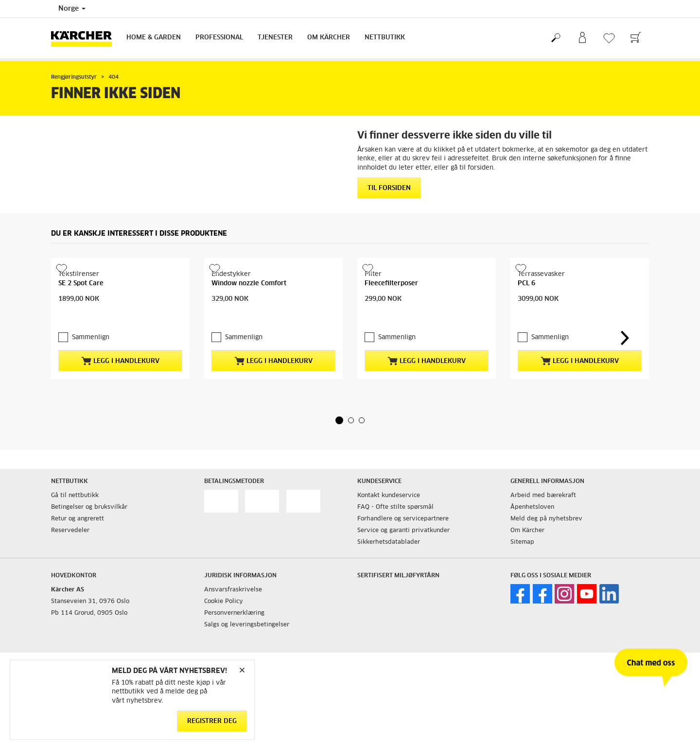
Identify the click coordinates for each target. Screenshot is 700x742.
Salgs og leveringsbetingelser (247, 625)
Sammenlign (91, 337)
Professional (219, 38)
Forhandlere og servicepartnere (403, 519)
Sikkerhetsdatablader (389, 542)
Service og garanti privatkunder (403, 531)
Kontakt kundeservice (389, 496)
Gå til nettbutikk (75, 496)
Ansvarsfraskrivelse (233, 590)
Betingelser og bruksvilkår (89, 507)
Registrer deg (212, 721)
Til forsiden (389, 188)
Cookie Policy (224, 602)
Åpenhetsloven (532, 507)
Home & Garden (154, 38)
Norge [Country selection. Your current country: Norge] (72, 9)
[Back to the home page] (85, 38)
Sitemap (522, 542)
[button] (339, 420)
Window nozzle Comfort (249, 284)
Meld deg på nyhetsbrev (546, 519)
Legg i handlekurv (120, 361)
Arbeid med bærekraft (543, 496)
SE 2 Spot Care (81, 284)
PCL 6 (526, 284)
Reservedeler (70, 531)
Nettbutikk (385, 38)
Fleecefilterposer (391, 284)
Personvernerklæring (234, 613)
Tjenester (275, 38)
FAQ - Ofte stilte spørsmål (395, 507)
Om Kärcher (329, 38)
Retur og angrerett (78, 519)
